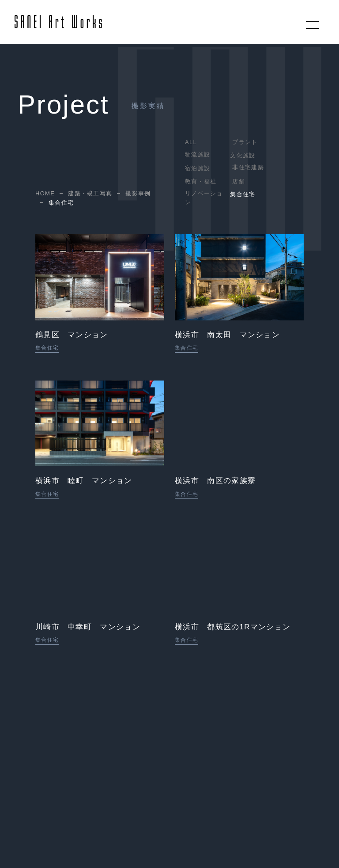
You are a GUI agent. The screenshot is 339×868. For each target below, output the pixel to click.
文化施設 (243, 155)
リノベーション (204, 198)
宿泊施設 (198, 168)
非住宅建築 (248, 167)
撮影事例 (138, 194)
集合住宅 (243, 194)
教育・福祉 (201, 181)
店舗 (239, 181)
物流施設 (198, 154)
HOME (45, 194)
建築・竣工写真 (90, 194)
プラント (245, 142)
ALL (191, 142)
